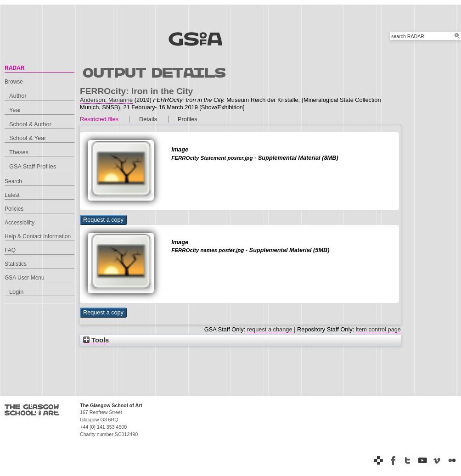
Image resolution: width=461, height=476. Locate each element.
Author (18, 96)
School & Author (30, 124)
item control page (378, 329)
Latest (12, 195)
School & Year (28, 138)
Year (15, 110)
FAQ (10, 250)
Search (13, 181)
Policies (14, 209)
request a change (270, 329)
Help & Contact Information (38, 236)
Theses (19, 152)
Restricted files (99, 119)
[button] (103, 220)
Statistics (16, 264)
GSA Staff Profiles (33, 166)
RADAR (14, 68)
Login (16, 292)
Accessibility (20, 223)
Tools (96, 340)
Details (148, 119)
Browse (14, 82)
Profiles (188, 119)
